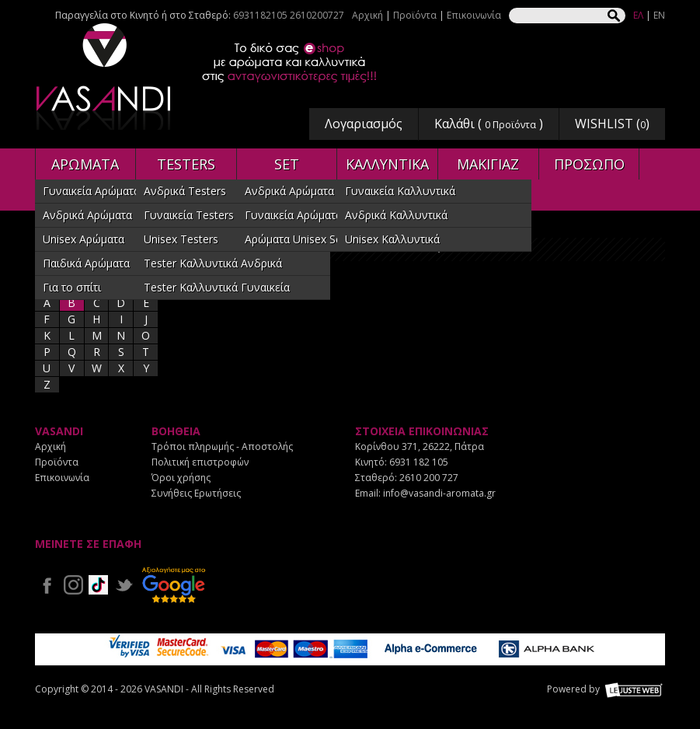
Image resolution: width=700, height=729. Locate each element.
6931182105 (260, 15)
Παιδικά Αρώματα (86, 263)
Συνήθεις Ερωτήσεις (196, 493)
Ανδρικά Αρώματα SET (301, 191)
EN (659, 15)
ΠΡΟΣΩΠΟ (589, 164)
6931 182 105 (419, 462)
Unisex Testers (181, 239)
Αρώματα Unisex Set (295, 239)
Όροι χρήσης (181, 478)
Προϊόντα (415, 15)
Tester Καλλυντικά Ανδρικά (213, 263)
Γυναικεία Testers (189, 215)
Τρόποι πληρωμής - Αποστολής (222, 446)
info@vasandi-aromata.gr (439, 493)
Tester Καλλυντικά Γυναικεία (217, 287)
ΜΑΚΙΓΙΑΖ (488, 164)
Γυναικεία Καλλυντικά (400, 191)
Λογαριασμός (364, 124)
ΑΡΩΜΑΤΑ (85, 164)
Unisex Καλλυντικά (392, 239)
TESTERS (186, 164)
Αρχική (367, 15)
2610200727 (317, 15)
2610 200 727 (429, 478)
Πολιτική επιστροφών (200, 462)
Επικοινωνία (474, 15)
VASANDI (105, 77)
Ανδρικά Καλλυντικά (396, 215)
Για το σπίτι (72, 287)
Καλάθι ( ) (489, 124)
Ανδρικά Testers (185, 191)
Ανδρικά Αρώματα (87, 215)
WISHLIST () (612, 124)
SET (287, 164)
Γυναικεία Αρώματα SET (305, 215)
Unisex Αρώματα (84, 239)
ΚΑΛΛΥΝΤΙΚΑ (387, 164)
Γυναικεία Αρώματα (91, 191)
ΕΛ (638, 15)
